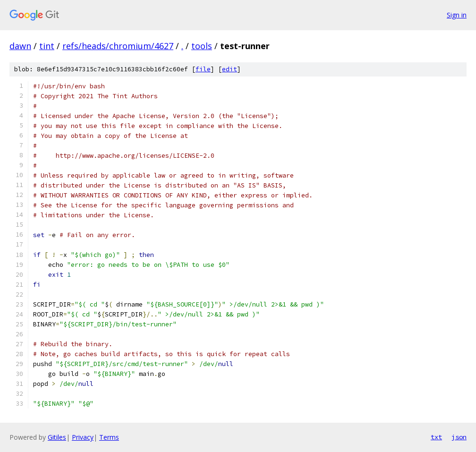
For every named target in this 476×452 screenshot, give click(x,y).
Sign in (457, 15)
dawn (20, 46)
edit (229, 69)
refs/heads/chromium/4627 (118, 46)
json (459, 437)
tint (47, 46)
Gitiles (57, 437)
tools (202, 46)
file (203, 69)
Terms (109, 437)
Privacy (83, 437)
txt (436, 437)
